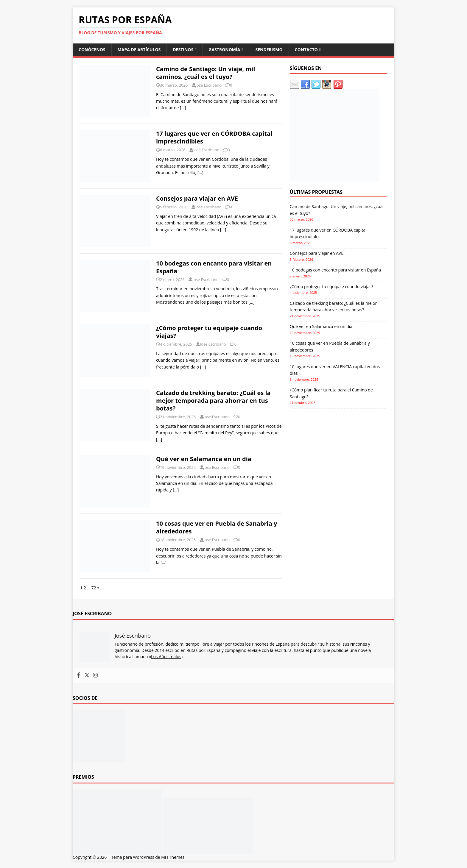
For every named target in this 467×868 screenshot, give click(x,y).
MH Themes (173, 857)
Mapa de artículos (139, 50)
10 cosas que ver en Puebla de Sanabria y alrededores (217, 527)
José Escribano (209, 85)
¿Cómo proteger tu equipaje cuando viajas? (209, 332)
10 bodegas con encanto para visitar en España (214, 267)
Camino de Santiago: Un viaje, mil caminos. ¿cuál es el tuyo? (206, 73)
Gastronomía (224, 50)
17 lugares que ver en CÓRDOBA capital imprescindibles (214, 137)
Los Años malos (166, 657)
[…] (183, 108)
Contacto (306, 50)
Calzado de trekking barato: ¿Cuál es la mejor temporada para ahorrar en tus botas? (213, 401)
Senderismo (269, 50)
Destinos (183, 50)
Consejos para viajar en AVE (197, 198)
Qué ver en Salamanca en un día (204, 459)
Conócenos (92, 50)
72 (94, 588)
